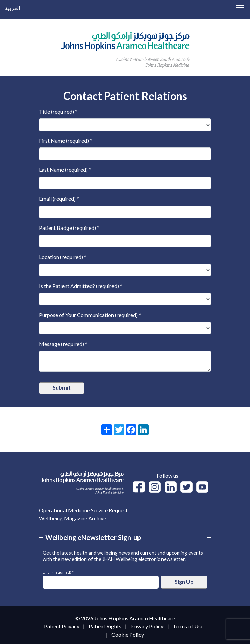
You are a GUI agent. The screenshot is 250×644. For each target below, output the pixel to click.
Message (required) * (63, 344)
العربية (12, 8)
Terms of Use (188, 626)
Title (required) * (58, 112)
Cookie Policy (128, 634)
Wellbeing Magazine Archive (72, 518)
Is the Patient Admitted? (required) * (81, 286)
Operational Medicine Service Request (83, 510)
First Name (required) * (66, 141)
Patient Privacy (62, 626)
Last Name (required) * (65, 170)
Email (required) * (59, 199)
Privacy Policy (147, 626)
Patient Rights (105, 626)
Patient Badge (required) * (69, 228)
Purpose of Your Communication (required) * (90, 315)
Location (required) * (63, 257)
